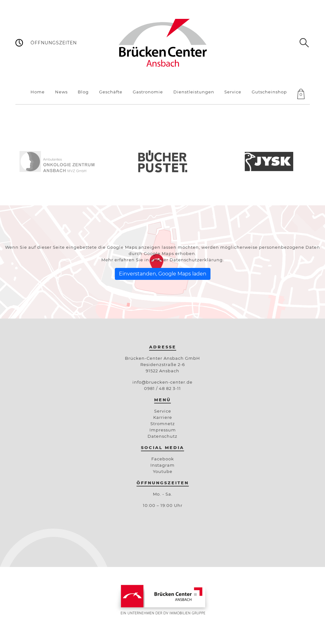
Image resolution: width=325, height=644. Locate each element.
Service (163, 411)
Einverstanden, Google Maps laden (163, 274)
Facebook (163, 459)
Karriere (163, 417)
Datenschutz (162, 436)
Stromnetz (163, 424)
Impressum (163, 430)
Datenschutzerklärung (196, 260)
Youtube (163, 471)
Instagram (162, 465)
